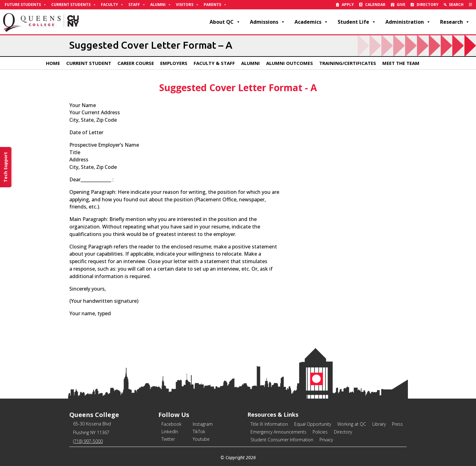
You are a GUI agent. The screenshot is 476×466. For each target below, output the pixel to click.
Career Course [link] (136, 63)
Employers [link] (174, 63)
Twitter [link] (168, 439)
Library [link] (379, 424)
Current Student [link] (89, 63)
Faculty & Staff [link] (214, 63)
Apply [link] (348, 5)
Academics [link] (311, 22)
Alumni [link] (161, 5)
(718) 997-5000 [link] (88, 441)
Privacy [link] (326, 440)
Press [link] (397, 424)
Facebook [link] (171, 424)
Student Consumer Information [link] (282, 440)
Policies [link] (320, 432)
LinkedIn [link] (170, 432)
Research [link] (455, 22)
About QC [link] (225, 22)
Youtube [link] (201, 439)
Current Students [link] (74, 5)
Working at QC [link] (352, 424)
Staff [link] (137, 5)
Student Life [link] (357, 22)
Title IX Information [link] (269, 424)
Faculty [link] (112, 5)
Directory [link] (428, 5)
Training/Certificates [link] (348, 63)
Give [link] (401, 5)
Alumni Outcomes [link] (290, 63)
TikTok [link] (199, 432)
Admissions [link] (268, 22)
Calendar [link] (375, 5)
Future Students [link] (26, 5)
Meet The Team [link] (401, 63)
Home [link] (53, 63)
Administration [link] (408, 22)
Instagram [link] (203, 424)
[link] (471, 5)
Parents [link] (215, 5)
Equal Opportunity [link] (313, 424)
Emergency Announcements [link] (278, 432)
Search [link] (456, 5)
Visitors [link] (187, 5)
